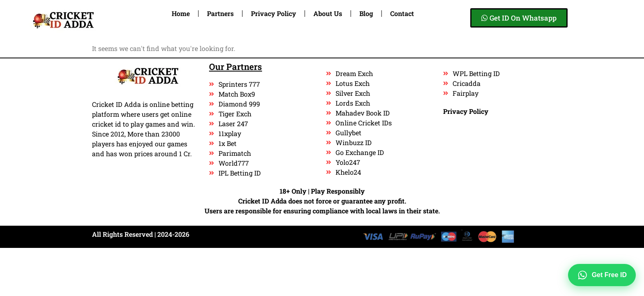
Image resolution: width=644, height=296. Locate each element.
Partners (220, 13)
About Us (328, 13)
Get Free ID (602, 275)
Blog (366, 13)
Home (181, 13)
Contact (402, 13)
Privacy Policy (274, 13)
